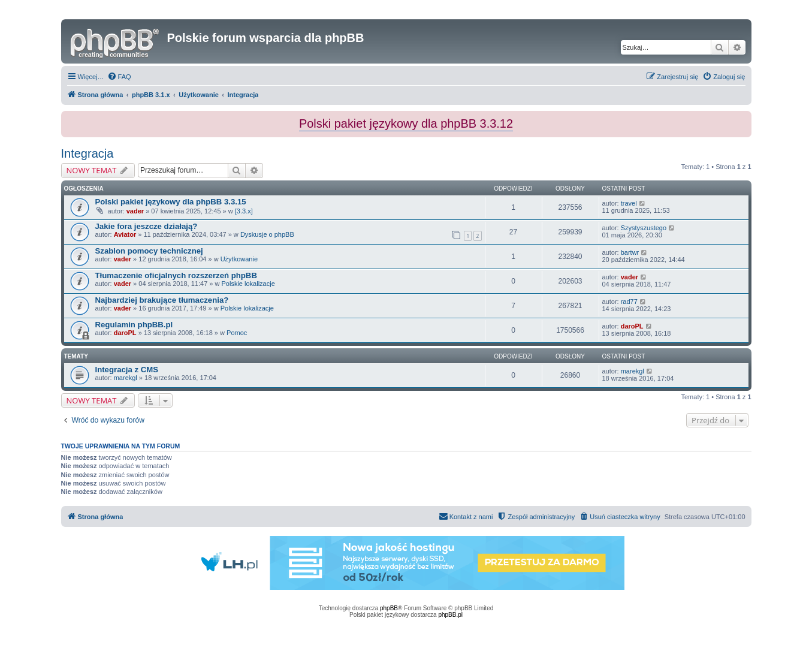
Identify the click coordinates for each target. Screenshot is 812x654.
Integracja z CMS (127, 370)
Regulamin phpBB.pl (134, 325)
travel (629, 203)
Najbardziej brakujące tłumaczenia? (162, 300)
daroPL (125, 333)
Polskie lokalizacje (248, 284)
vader (135, 211)
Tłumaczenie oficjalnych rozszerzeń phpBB (176, 275)
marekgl (126, 378)
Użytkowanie (239, 259)
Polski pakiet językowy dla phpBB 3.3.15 (171, 202)
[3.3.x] (244, 211)
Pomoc (237, 333)
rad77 (629, 302)
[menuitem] (119, 77)
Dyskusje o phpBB (267, 234)
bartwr (630, 252)
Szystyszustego (644, 228)
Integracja (87, 153)
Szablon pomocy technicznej (149, 251)
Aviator (125, 234)
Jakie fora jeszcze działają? (147, 226)
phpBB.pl (450, 615)
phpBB (389, 608)
